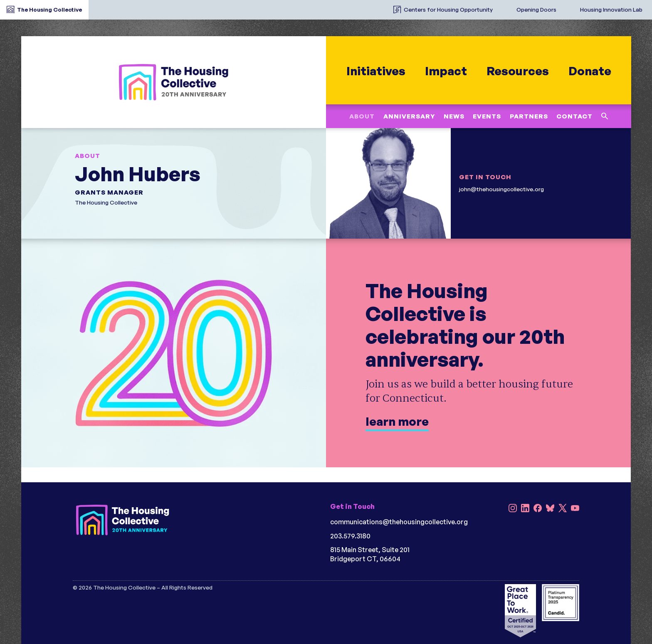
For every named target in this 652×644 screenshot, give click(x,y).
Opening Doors (536, 9)
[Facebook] (538, 509)
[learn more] (326, 353)
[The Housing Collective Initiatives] (380, 6)
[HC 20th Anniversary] (173, 82)
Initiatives (375, 71)
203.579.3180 (350, 536)
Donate (589, 71)
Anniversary (409, 116)
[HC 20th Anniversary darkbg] (123, 520)
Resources (517, 71)
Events (487, 116)
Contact (574, 116)
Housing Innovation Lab (611, 9)
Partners (529, 116)
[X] (563, 509)
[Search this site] (604, 116)
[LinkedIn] (525, 509)
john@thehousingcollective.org (501, 189)
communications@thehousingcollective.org (399, 522)
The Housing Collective (49, 9)
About (362, 116)
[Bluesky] (550, 509)
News (454, 116)
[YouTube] (575, 509)
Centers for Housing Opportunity (448, 9)
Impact (446, 71)
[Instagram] (513, 509)
